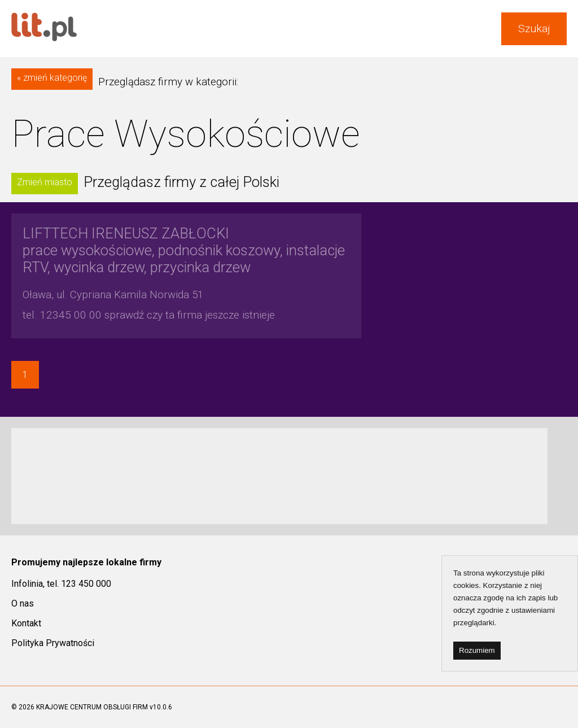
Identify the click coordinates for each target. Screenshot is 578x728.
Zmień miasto (45, 182)
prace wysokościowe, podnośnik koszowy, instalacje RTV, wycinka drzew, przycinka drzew (184, 250)
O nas (23, 603)
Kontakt (26, 623)
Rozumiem (477, 650)
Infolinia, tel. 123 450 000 (61, 584)
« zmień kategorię (52, 78)
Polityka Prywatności (53, 643)
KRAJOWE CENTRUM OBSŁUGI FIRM (92, 707)
